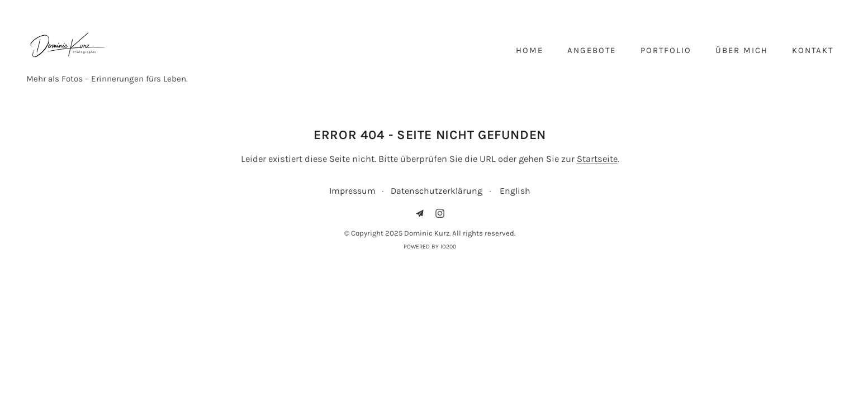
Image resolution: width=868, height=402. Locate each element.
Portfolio (666, 50)
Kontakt (813, 50)
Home (530, 50)
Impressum (352, 191)
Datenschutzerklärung (437, 191)
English (515, 191)
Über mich (742, 50)
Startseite (597, 159)
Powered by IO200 (430, 247)
